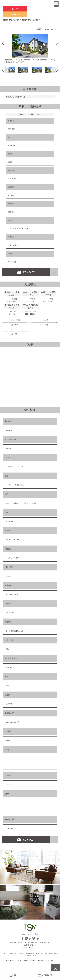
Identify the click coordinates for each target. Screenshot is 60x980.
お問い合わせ (30, 955)
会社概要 (13, 953)
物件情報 (49, 953)
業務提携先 (40, 953)
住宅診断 (21, 953)
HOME (6, 953)
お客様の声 (30, 953)
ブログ (56, 953)
